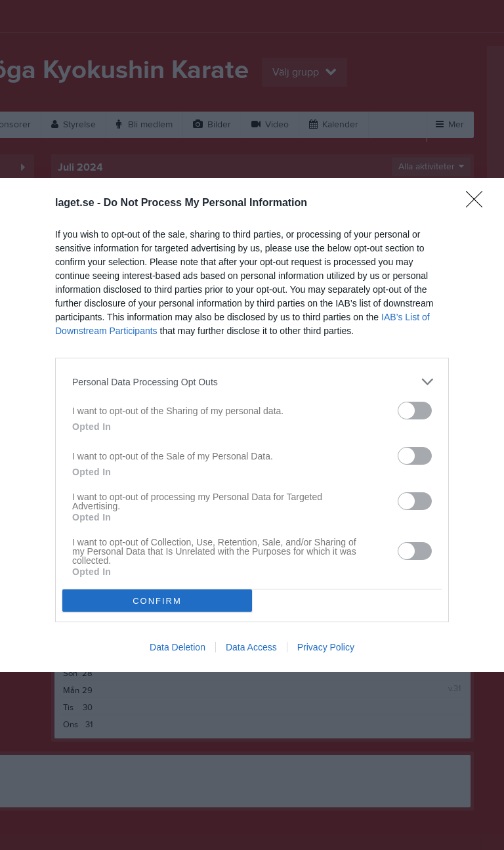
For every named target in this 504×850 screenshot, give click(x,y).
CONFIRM (157, 601)
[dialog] (252, 425)
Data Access (251, 647)
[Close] (478, 203)
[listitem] (252, 382)
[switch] (415, 411)
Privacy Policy (326, 647)
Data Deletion (178, 647)
